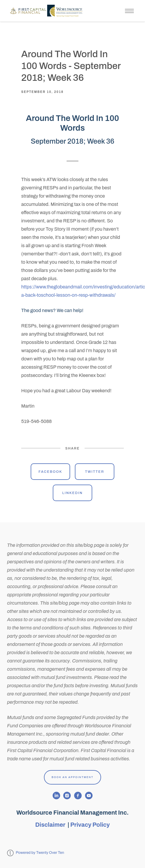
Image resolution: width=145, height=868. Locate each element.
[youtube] (89, 796)
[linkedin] (56, 796)
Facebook (50, 472)
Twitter (94, 472)
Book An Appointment (72, 777)
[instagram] (67, 796)
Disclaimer (51, 825)
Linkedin (72, 493)
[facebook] (78, 796)
